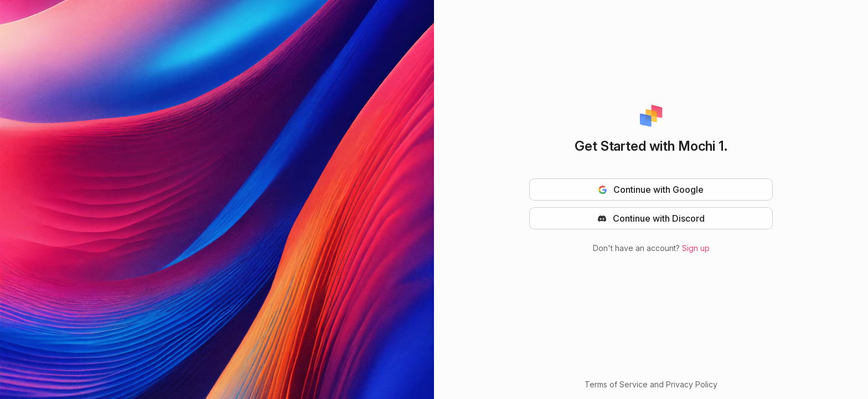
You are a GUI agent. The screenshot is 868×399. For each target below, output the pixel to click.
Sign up (696, 248)
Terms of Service (616, 384)
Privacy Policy (692, 384)
